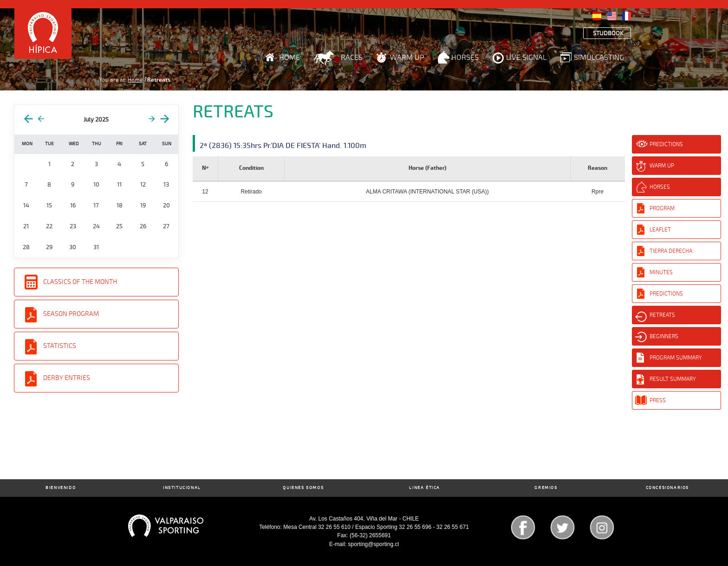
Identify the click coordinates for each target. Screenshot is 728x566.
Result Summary (673, 379)
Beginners (664, 336)
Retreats (662, 315)
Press (658, 400)
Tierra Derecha (671, 251)
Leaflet (660, 230)
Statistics (60, 346)
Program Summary (676, 358)
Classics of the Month (80, 282)
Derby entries (67, 378)
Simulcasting (599, 58)
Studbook (608, 34)
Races (352, 58)
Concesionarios (667, 488)
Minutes (661, 272)
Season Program (71, 314)
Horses (465, 58)
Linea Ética (425, 488)
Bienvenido (61, 488)
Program (662, 208)
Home (289, 58)
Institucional (182, 488)
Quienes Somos (303, 488)
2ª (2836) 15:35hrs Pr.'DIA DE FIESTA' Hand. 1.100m (283, 146)
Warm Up (407, 58)
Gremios (546, 488)
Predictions (666, 144)
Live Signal (526, 58)
